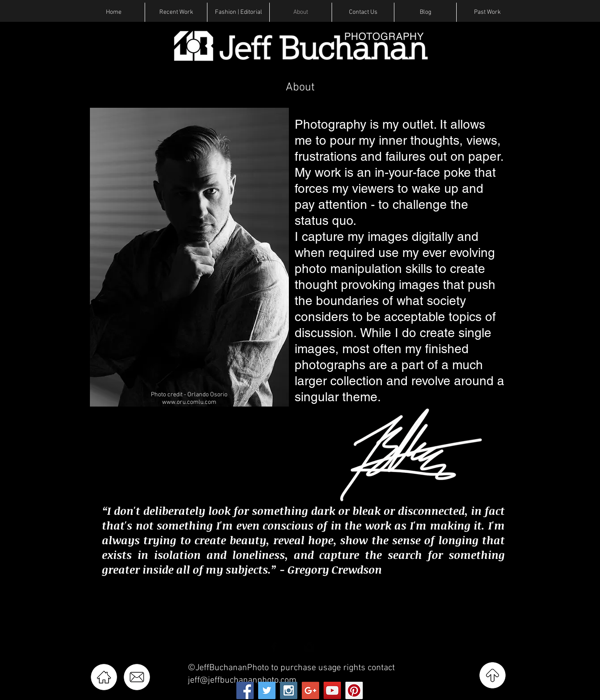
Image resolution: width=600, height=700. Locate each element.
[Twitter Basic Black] (292, 647)
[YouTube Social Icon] (332, 690)
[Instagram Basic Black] (309, 647)
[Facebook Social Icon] (245, 690)
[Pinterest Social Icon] (354, 690)
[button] (176, 12)
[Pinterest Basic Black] (327, 647)
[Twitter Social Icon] (267, 690)
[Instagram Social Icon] (289, 690)
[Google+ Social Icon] (310, 690)
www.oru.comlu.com (189, 402)
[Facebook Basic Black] (274, 647)
